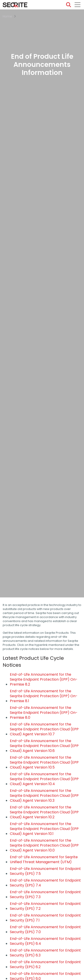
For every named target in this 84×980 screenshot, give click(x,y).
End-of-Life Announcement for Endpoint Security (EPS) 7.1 (45, 918)
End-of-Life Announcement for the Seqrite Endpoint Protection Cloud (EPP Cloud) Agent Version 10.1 (44, 829)
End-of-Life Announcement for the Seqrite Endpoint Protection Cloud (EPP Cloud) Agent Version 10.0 (44, 845)
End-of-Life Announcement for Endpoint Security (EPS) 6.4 (45, 941)
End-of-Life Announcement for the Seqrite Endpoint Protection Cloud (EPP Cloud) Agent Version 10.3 (44, 796)
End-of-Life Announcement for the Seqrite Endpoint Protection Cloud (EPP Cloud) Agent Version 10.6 (44, 746)
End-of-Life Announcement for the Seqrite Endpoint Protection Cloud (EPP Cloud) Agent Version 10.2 (44, 812)
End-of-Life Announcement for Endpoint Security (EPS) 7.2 (45, 906)
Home (7, 16)
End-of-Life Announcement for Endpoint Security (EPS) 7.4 (45, 883)
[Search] (69, 5)
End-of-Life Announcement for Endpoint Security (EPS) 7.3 (45, 895)
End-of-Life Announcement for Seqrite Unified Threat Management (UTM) (44, 860)
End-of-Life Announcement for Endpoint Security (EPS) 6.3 (45, 953)
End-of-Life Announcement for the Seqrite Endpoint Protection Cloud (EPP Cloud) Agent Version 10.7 (44, 729)
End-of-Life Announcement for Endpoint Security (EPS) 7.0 (45, 930)
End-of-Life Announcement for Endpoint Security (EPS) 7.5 (45, 871)
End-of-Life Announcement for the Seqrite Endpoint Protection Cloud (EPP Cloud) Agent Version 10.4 (44, 779)
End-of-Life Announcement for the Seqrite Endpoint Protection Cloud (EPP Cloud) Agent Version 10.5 (44, 762)
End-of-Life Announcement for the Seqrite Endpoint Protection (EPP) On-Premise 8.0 (44, 713)
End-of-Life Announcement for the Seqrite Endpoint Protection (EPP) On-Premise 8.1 (44, 696)
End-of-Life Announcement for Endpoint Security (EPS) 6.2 (45, 965)
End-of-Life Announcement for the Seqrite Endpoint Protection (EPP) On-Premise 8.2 (44, 679)
